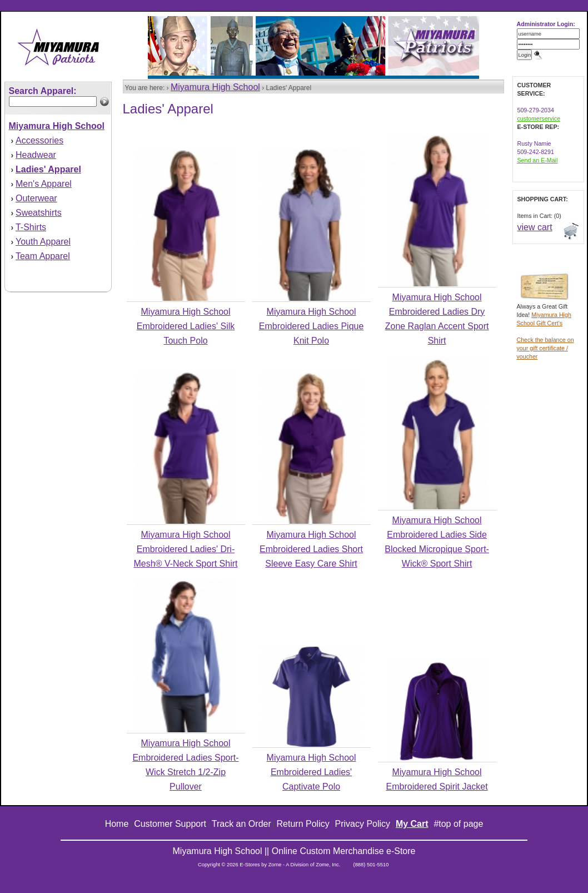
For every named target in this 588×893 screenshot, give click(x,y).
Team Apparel (43, 256)
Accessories (39, 140)
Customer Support (170, 824)
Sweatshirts (39, 213)
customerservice (539, 118)
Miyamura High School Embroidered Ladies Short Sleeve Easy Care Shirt (311, 549)
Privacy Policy (363, 824)
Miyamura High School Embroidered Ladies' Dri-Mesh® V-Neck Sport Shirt (186, 549)
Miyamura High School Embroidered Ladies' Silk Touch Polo (186, 326)
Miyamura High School (215, 87)
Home (117, 824)
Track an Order (241, 824)
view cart (535, 227)
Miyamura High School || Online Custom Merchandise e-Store (294, 851)
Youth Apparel (43, 242)
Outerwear (36, 198)
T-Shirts (31, 227)
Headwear (36, 155)
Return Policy (303, 824)
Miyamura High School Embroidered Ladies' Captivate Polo (312, 772)
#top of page (458, 824)
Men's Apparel (44, 184)
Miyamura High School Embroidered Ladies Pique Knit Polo (312, 326)
